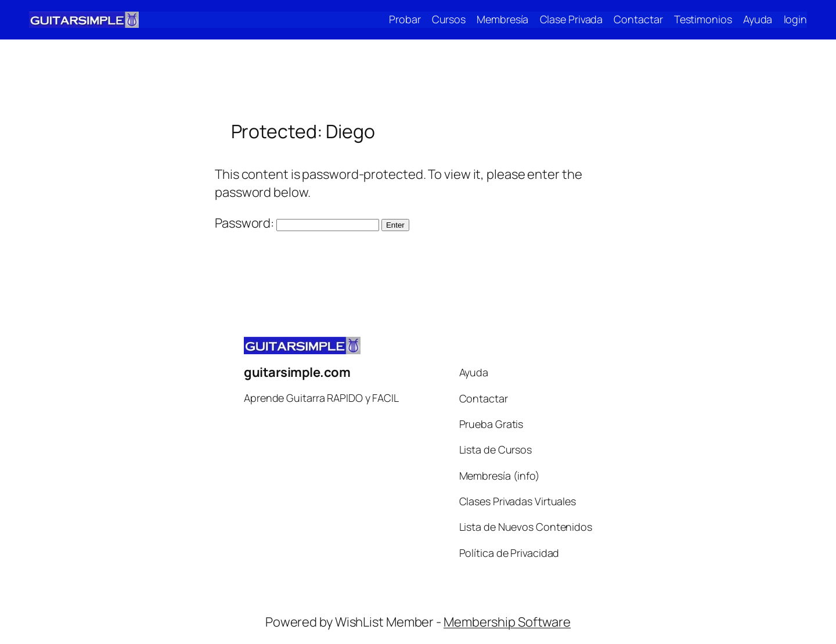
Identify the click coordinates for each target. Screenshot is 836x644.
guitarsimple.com (297, 372)
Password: (297, 223)
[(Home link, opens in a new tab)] (84, 20)
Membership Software (507, 622)
